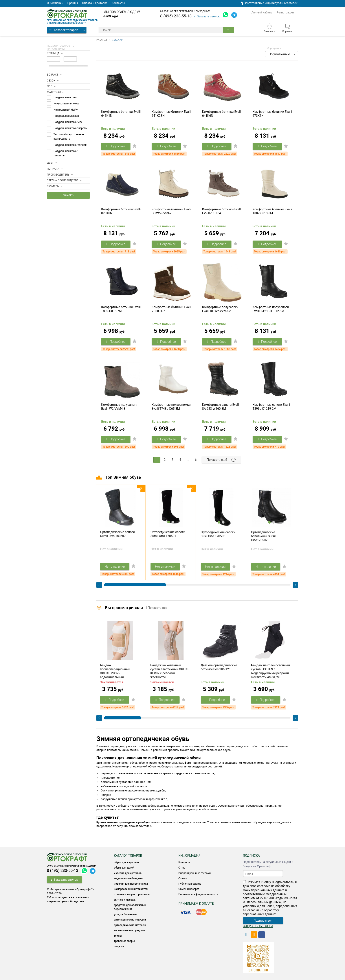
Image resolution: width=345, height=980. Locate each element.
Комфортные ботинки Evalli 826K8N (121, 211)
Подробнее (116, 146)
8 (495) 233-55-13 (176, 16)
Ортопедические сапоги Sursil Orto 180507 (119, 534)
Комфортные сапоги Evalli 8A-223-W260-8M (221, 407)
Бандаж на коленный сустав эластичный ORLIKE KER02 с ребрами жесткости (171, 671)
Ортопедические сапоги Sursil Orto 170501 (169, 534)
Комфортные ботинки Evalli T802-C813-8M (272, 211)
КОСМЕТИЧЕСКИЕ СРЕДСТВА (130, 930)
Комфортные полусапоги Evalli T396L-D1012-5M (271, 309)
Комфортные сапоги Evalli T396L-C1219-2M (271, 407)
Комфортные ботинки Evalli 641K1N (121, 114)
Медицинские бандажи (128, 878)
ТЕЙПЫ (118, 936)
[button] (282, 54)
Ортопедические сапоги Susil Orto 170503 (219, 534)
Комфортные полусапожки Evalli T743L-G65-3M (171, 407)
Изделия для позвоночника (131, 884)
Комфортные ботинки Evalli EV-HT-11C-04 (222, 211)
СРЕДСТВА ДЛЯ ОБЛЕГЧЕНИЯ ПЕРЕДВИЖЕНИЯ (130, 907)
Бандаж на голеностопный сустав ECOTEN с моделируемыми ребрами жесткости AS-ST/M (272, 671)
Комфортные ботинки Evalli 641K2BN (171, 114)
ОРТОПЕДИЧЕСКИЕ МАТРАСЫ (130, 925)
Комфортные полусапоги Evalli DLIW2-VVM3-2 (220, 309)
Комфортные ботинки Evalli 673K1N (272, 114)
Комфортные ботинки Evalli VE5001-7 (171, 309)
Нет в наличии (116, 567)
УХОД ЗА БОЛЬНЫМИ (125, 914)
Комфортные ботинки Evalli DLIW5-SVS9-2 (171, 211)
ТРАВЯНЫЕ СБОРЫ (124, 941)
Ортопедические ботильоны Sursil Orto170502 (265, 536)
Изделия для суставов (128, 873)
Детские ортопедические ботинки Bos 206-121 (220, 667)
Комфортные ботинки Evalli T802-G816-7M (121, 309)
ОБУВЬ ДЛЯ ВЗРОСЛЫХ (127, 862)
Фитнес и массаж (125, 900)
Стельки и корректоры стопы (132, 894)
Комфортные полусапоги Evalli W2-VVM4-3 (119, 407)
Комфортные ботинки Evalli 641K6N (222, 114)
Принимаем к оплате (196, 904)
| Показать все (157, 608)
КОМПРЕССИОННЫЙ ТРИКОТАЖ (131, 889)
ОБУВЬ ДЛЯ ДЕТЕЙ (124, 868)
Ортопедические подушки (130, 920)
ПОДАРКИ (119, 946)
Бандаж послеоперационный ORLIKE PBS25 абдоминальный (116, 671)
